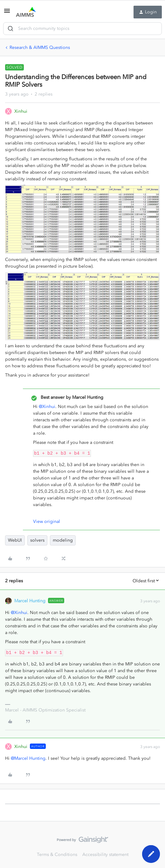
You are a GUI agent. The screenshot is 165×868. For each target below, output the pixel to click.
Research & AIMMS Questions (40, 47)
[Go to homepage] (26, 12)
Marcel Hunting (30, 601)
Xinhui (21, 111)
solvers (37, 540)
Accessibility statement (105, 855)
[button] (7, 13)
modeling (63, 540)
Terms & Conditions (57, 855)
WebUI (15, 540)
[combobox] (82, 29)
